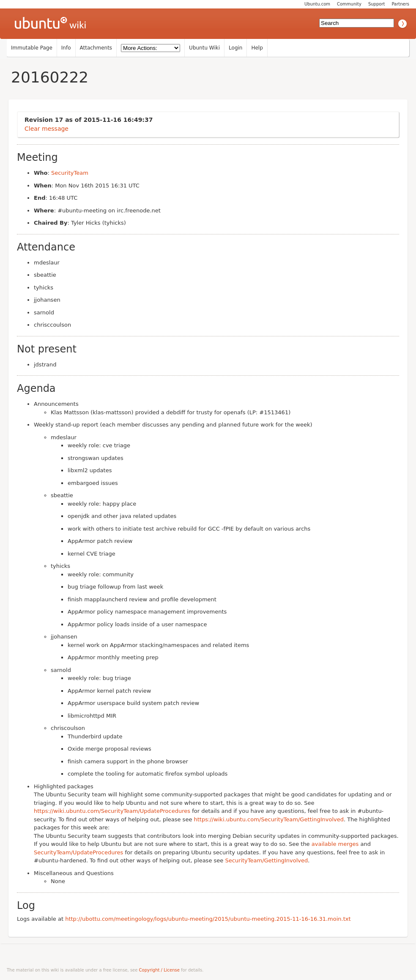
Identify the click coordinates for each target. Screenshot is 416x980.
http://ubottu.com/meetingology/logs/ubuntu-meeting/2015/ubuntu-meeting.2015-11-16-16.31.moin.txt (208, 919)
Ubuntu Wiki (204, 48)
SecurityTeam (70, 173)
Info (66, 48)
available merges (335, 844)
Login (235, 48)
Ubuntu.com (317, 4)
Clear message (47, 129)
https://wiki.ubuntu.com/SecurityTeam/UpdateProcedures (112, 811)
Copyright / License (159, 970)
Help (257, 48)
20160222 (50, 77)
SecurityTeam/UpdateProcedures (78, 852)
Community (349, 4)
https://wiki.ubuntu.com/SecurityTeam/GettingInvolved (269, 819)
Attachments (96, 48)
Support (377, 4)
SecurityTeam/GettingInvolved (266, 860)
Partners (400, 4)
